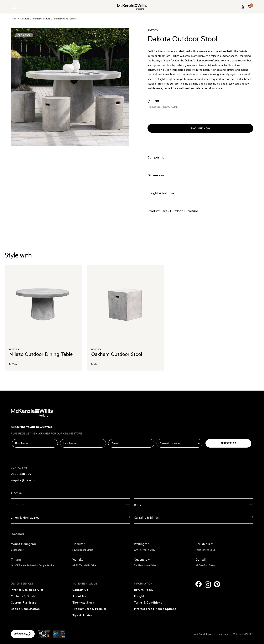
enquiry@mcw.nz (23, 480)
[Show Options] (199, 443)
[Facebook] (199, 584)
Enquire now (200, 128)
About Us (79, 596)
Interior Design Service (27, 589)
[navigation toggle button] (15, 7)
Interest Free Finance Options (155, 609)
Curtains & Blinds (23, 596)
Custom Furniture (23, 602)
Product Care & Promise (90, 609)
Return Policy (144, 589)
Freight (139, 596)
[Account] (243, 7)
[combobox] (178, 443)
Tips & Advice (82, 615)
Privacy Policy (222, 634)
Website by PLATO (243, 634)
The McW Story (83, 602)
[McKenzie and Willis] (132, 7)
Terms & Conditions (148, 602)
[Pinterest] (217, 584)
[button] (250, 7)
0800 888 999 (21, 474)
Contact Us (80, 589)
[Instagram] (208, 585)
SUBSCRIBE (228, 443)
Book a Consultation (25, 609)
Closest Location (167, 436)
